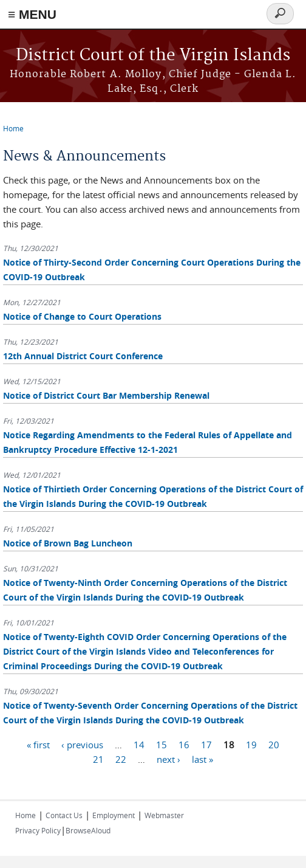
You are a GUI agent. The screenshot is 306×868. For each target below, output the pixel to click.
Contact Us (64, 815)
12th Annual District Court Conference (83, 356)
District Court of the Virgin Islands (153, 56)
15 (161, 744)
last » (202, 759)
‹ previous (82, 744)
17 (206, 744)
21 (98, 759)
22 (121, 759)
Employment (114, 815)
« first (38, 744)
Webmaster (164, 815)
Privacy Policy (38, 830)
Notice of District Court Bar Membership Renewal (106, 395)
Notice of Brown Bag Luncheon (68, 543)
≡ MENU (32, 14)
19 (251, 744)
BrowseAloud (88, 830)
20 (274, 744)
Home (13, 128)
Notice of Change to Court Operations (82, 316)
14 (139, 744)
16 (184, 744)
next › (168, 759)
